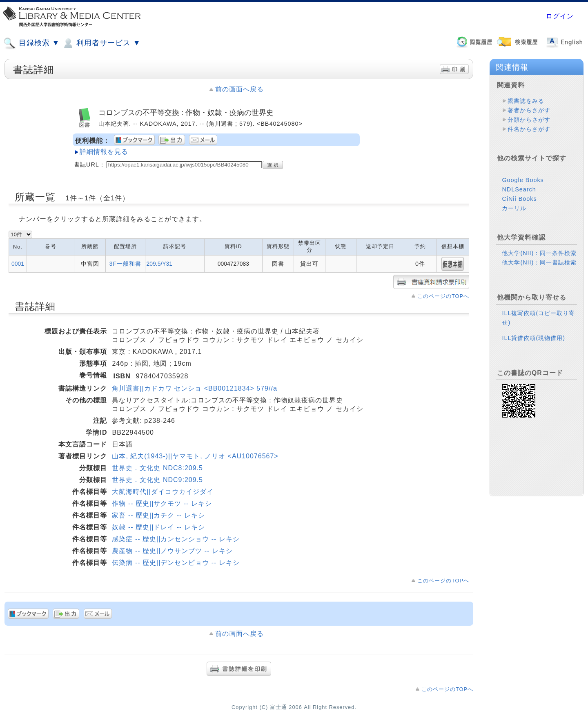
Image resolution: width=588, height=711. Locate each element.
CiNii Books (519, 199)
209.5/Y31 (159, 264)
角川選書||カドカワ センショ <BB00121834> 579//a (194, 388)
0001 (18, 264)
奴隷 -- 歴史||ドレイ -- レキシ (158, 527)
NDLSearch (519, 189)
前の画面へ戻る (239, 89)
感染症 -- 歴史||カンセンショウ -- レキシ (176, 539)
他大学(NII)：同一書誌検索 (539, 262)
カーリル (514, 208)
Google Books (523, 180)
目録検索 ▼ (31, 43)
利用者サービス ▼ (101, 43)
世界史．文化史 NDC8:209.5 (157, 468)
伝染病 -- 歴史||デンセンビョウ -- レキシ (176, 563)
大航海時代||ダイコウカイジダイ (163, 492)
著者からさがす (529, 110)
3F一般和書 (125, 264)
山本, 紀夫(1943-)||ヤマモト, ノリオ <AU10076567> (195, 456)
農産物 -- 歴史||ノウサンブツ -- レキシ (172, 551)
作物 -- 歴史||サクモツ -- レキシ (162, 503)
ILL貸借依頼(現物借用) (533, 338)
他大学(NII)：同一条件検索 (539, 253)
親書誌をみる (526, 101)
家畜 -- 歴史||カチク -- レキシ (158, 515)
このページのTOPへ (443, 296)
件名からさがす (529, 129)
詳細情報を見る (104, 152)
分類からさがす (529, 120)
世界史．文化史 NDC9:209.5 (157, 480)
